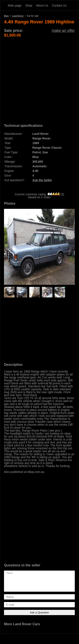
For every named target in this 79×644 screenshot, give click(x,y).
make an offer (63, 31)
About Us (42, 5)
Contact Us (59, 5)
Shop (29, 5)
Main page (15, 5)
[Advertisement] (39, 77)
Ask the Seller (42, 180)
